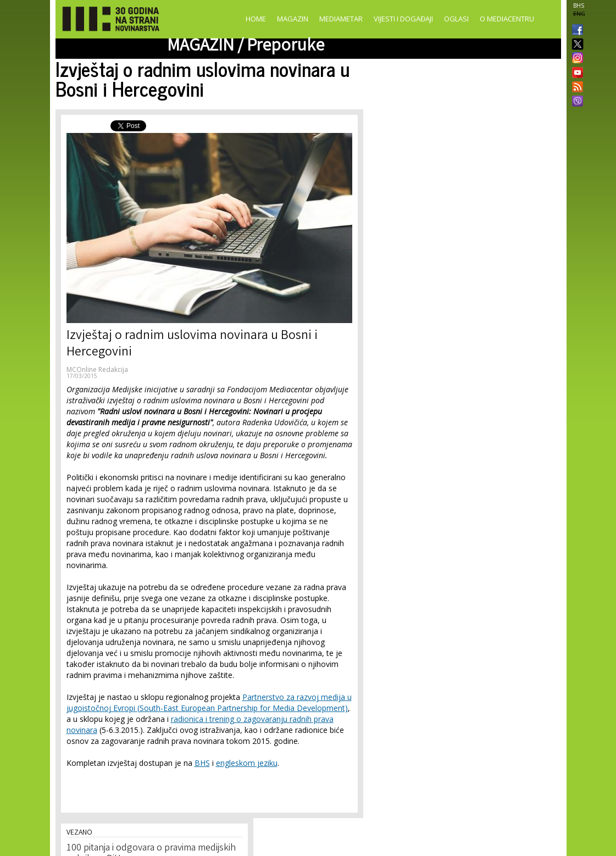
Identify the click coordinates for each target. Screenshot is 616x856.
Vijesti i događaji (403, 19)
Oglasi (456, 19)
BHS (579, 5)
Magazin (293, 19)
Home (256, 19)
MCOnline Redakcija (97, 369)
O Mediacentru (507, 19)
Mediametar (341, 19)
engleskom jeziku (247, 763)
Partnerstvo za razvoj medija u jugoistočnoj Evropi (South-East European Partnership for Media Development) (209, 702)
